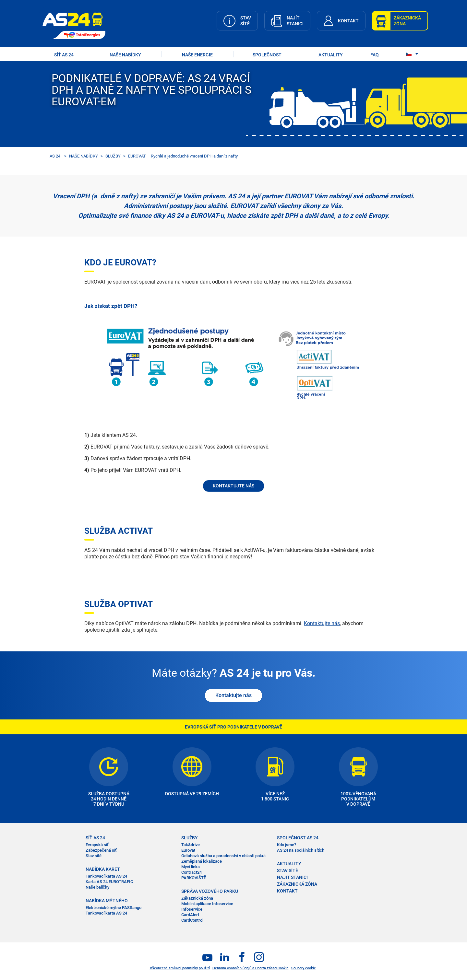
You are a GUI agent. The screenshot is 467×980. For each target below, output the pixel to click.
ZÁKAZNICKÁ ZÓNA (297, 884)
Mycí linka (191, 867)
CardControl (192, 920)
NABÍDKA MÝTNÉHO (107, 901)
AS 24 (55, 156)
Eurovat (188, 850)
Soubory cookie (304, 968)
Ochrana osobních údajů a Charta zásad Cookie (251, 968)
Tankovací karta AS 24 (106, 876)
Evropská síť (97, 845)
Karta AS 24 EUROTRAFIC (109, 882)
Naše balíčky (97, 887)
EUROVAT (298, 196)
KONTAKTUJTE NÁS (233, 486)
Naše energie (197, 55)
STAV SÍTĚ (287, 870)
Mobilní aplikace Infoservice (207, 904)
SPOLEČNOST (267, 55)
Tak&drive (191, 845)
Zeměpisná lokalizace (202, 861)
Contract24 (192, 872)
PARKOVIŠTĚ (194, 878)
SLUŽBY (113, 156)
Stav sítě (94, 856)
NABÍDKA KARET (103, 869)
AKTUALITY (331, 55)
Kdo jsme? (287, 845)
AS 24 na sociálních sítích (301, 850)
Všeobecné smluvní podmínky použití (180, 968)
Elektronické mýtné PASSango (114, 908)
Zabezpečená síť (101, 850)
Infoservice (192, 909)
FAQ (375, 55)
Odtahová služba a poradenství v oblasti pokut (223, 856)
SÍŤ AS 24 (64, 55)
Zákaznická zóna (197, 898)
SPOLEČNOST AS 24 (298, 838)
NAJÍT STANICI (292, 877)
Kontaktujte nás (322, 623)
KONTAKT (287, 891)
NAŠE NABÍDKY (125, 55)
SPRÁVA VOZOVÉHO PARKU (210, 891)
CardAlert (190, 915)
